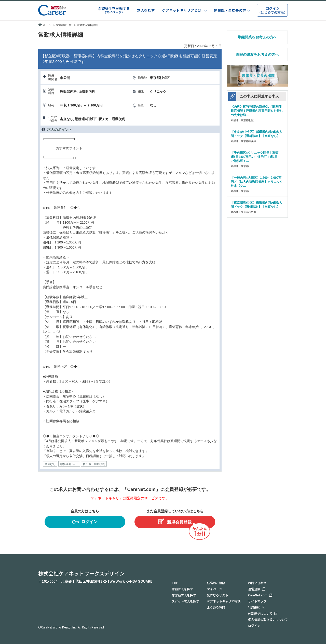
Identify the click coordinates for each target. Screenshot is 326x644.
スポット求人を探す (185, 601)
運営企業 (254, 589)
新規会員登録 (175, 521)
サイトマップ (257, 601)
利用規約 (254, 607)
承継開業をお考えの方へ (257, 37)
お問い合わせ (257, 583)
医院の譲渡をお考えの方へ (257, 54)
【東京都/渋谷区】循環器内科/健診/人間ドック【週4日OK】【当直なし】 (256, 205)
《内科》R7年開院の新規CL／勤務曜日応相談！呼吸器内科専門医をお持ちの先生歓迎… (257, 111)
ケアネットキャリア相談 (224, 601)
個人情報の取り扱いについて (268, 619)
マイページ (214, 589)
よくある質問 (216, 607)
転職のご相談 (216, 583)
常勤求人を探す (182, 589)
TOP (175, 583)
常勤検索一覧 (64, 25)
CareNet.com (258, 595)
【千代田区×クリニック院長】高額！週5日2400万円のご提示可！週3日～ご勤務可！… (256, 157)
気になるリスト (218, 595)
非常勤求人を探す (184, 595)
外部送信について (260, 613)
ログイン (85, 522)
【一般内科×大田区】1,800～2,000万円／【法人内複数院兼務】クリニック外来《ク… (257, 182)
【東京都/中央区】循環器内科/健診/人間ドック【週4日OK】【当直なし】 (256, 134)
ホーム (44, 25)
